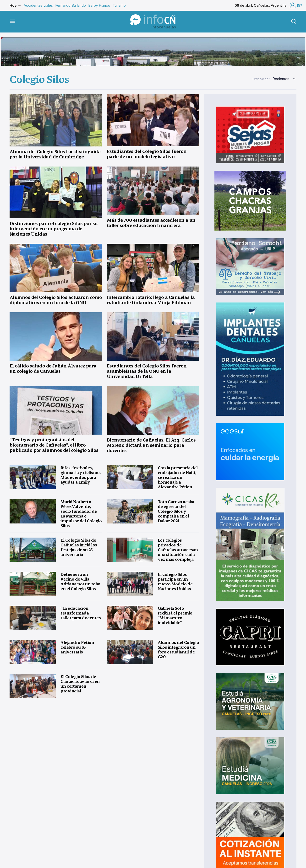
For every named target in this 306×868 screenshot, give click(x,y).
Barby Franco (99, 5)
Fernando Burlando (71, 5)
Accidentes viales (38, 5)
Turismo (119, 5)
